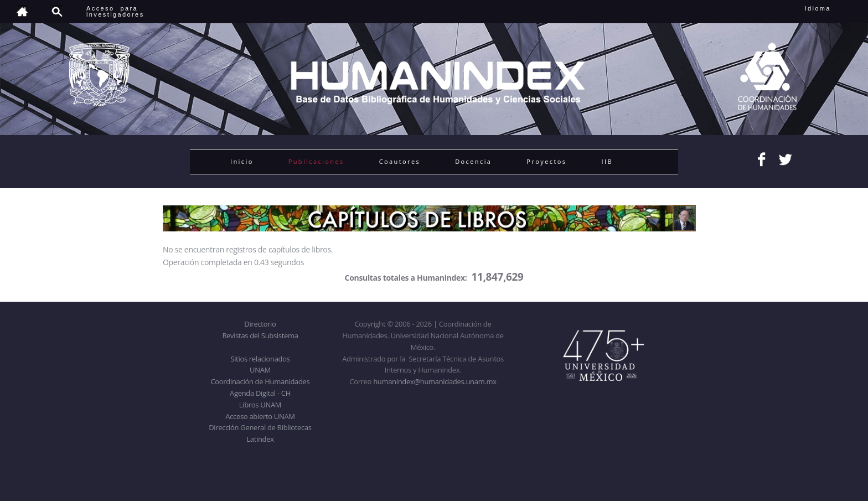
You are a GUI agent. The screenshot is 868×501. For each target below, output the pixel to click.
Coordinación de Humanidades (260, 381)
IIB (607, 161)
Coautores (400, 161)
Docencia (473, 161)
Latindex (260, 439)
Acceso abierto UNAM (260, 416)
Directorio (260, 324)
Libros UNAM (260, 405)
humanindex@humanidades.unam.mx (435, 381)
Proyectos (546, 161)
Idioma (831, 8)
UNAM (260, 370)
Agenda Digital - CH (260, 393)
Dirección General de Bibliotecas (260, 427)
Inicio (242, 161)
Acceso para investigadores (115, 11)
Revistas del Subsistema (260, 335)
